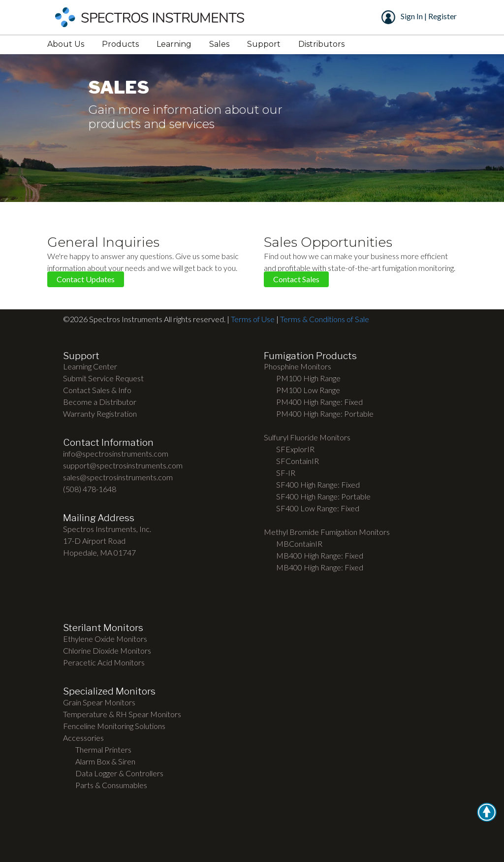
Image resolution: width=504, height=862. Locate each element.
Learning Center (90, 366)
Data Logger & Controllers (119, 773)
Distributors (321, 44)
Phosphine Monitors (298, 366)
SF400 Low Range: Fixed (318, 508)
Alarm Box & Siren (105, 761)
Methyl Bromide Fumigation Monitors (327, 532)
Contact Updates (86, 280)
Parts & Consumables (111, 785)
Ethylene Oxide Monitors (105, 639)
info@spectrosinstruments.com (116, 453)
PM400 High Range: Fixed (319, 402)
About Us (66, 44)
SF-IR (286, 473)
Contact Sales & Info (97, 390)
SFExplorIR (295, 449)
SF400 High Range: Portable (323, 496)
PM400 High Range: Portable (325, 414)
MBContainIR (299, 544)
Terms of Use (253, 319)
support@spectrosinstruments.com (123, 465)
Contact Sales (296, 280)
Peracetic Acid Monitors (104, 662)
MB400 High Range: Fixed (320, 555)
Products (120, 44)
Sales (219, 44)
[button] (487, 812)
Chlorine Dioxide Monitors (107, 650)
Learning (174, 44)
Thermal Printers (103, 749)
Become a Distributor (100, 402)
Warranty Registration (100, 414)
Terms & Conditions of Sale (325, 319)
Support (264, 44)
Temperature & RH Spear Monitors (122, 714)
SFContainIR (298, 461)
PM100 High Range (308, 378)
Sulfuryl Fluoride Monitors (307, 437)
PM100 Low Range (308, 390)
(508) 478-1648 (90, 489)
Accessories (83, 738)
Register (442, 16)
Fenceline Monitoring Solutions (114, 726)
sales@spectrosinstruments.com (118, 477)
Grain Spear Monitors (99, 702)
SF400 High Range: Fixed (318, 484)
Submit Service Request (103, 378)
